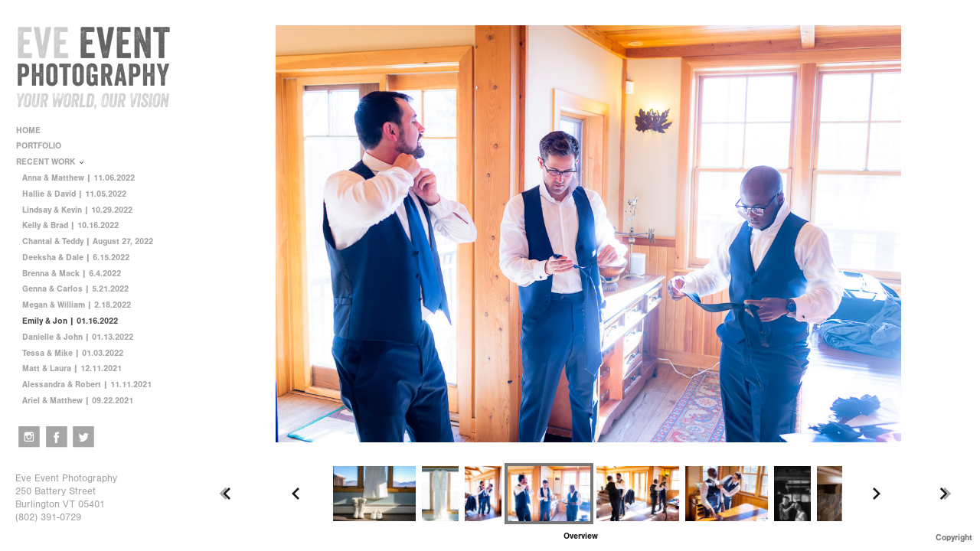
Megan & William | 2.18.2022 (77, 305)
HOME (28, 130)
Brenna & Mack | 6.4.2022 (72, 274)
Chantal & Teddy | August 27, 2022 (88, 241)
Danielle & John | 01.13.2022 (78, 337)
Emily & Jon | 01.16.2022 (70, 321)
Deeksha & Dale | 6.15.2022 (76, 258)
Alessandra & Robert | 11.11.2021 (87, 385)
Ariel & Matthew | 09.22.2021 (78, 401)
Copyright (954, 538)
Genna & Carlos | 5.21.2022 (75, 289)
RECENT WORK (51, 162)
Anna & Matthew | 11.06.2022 (78, 178)
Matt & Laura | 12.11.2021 (72, 368)
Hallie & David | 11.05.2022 (74, 194)
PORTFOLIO (44, 146)
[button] (581, 536)
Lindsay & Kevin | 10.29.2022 (77, 210)
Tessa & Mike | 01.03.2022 (73, 353)
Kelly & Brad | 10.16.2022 (70, 225)
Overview (581, 536)
